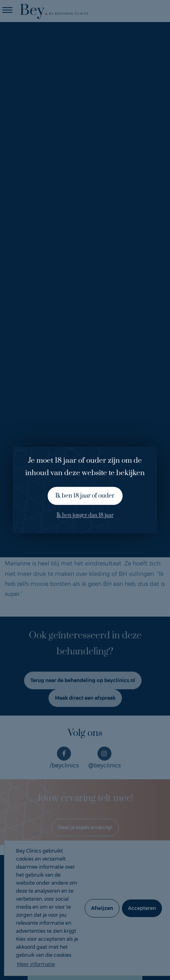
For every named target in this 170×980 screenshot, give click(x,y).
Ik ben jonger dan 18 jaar (85, 516)
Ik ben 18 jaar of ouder (85, 496)
